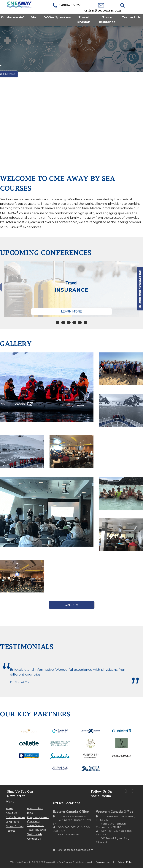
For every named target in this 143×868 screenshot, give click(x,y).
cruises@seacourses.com (76, 850)
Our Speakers (60, 17)
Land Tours (12, 822)
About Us (11, 813)
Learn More (71, 311)
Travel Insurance (107, 20)
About (36, 17)
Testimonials (35, 834)
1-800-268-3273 (67, 5)
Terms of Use (103, 862)
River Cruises (35, 808)
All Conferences (15, 817)
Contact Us (131, 17)
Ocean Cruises (15, 826)
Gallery (72, 605)
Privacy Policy (125, 862)
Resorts (10, 831)
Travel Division (84, 20)
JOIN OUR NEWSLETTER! (140, 289)
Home (10, 808)
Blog (30, 813)
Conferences (12, 17)
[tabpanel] (71, 289)
